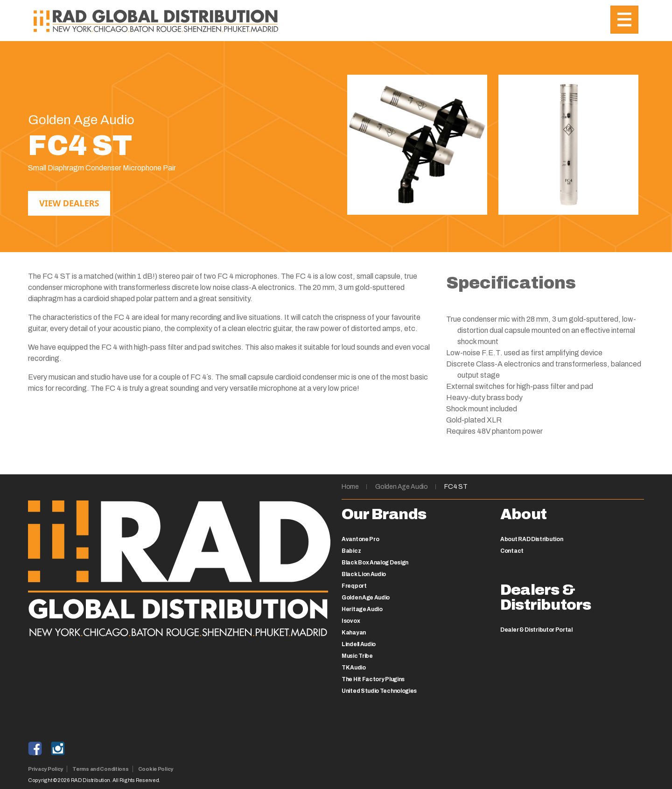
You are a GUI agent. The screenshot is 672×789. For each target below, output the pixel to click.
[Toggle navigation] (624, 20)
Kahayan (354, 633)
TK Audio (354, 668)
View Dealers (69, 203)
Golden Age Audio (401, 487)
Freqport (354, 586)
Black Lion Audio (364, 574)
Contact (512, 551)
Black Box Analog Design (375, 563)
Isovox (351, 621)
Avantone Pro (360, 539)
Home (350, 487)
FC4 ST (456, 487)
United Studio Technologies (379, 691)
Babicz (351, 551)
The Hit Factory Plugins (373, 679)
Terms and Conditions (101, 769)
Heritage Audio (362, 609)
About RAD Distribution (532, 539)
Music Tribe (357, 656)
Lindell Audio (359, 644)
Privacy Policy (45, 769)
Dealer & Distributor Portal (536, 630)
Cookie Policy (156, 769)
